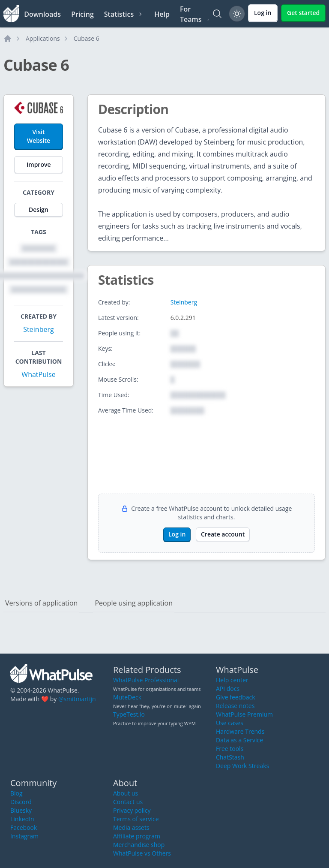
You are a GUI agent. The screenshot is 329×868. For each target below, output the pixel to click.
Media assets (131, 827)
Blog (16, 793)
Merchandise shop (139, 845)
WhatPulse (38, 374)
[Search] (217, 14)
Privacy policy (132, 810)
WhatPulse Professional (146, 680)
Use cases (230, 723)
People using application (134, 603)
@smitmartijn (77, 699)
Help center (232, 680)
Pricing (82, 14)
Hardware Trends (240, 731)
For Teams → (195, 14)
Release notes (235, 706)
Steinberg (38, 329)
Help (162, 14)
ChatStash (230, 757)
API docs (228, 689)
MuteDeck (127, 697)
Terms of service (136, 819)
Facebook (24, 827)
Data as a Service (239, 740)
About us (126, 793)
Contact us (128, 802)
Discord (21, 802)
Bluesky (21, 810)
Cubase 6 (87, 38)
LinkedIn (22, 819)
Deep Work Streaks (242, 766)
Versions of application (41, 603)
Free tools (230, 749)
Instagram (24, 836)
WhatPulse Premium (244, 714)
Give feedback (236, 697)
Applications (43, 38)
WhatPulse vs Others (142, 853)
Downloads (42, 14)
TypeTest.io (129, 714)
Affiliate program (137, 836)
